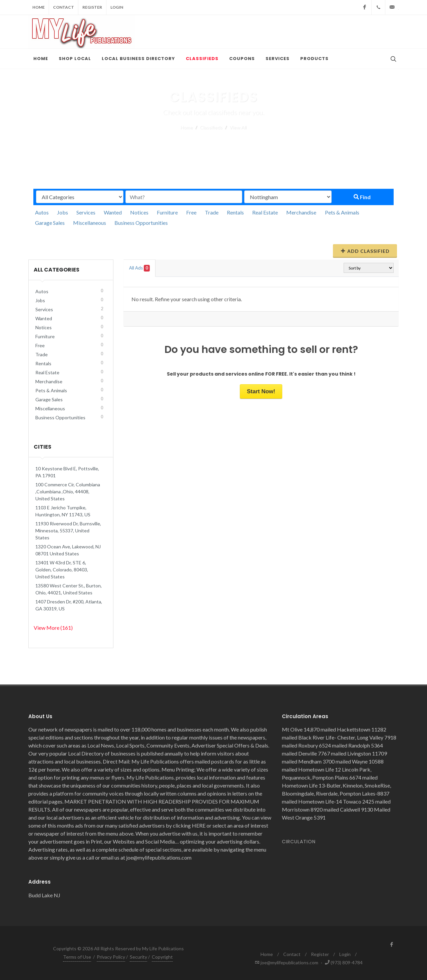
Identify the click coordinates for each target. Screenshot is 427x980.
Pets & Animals (342, 212)
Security (138, 957)
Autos (42, 212)
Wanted (113, 212)
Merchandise (301, 212)
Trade (212, 212)
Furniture (167, 212)
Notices (139, 212)
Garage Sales (50, 223)
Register (92, 7)
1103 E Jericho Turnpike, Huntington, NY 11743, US (63, 511)
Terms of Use (77, 957)
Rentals (235, 212)
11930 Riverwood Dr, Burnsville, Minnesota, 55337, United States (68, 531)
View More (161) (53, 628)
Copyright (162, 957)
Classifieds (211, 127)
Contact (64, 7)
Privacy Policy (111, 957)
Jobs (63, 212)
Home (39, 7)
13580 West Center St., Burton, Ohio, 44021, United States (69, 589)
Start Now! (261, 391)
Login (117, 7)
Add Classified (365, 251)
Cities (43, 447)
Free (191, 212)
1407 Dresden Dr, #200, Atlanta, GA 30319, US (69, 605)
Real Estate (265, 212)
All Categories (57, 270)
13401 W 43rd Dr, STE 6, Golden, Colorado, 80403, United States (62, 570)
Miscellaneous (90, 223)
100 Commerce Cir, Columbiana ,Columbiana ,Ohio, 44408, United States (68, 492)
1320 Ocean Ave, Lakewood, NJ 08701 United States (68, 550)
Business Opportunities (141, 223)
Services (86, 212)
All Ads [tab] (139, 268)
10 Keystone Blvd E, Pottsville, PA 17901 (67, 472)
